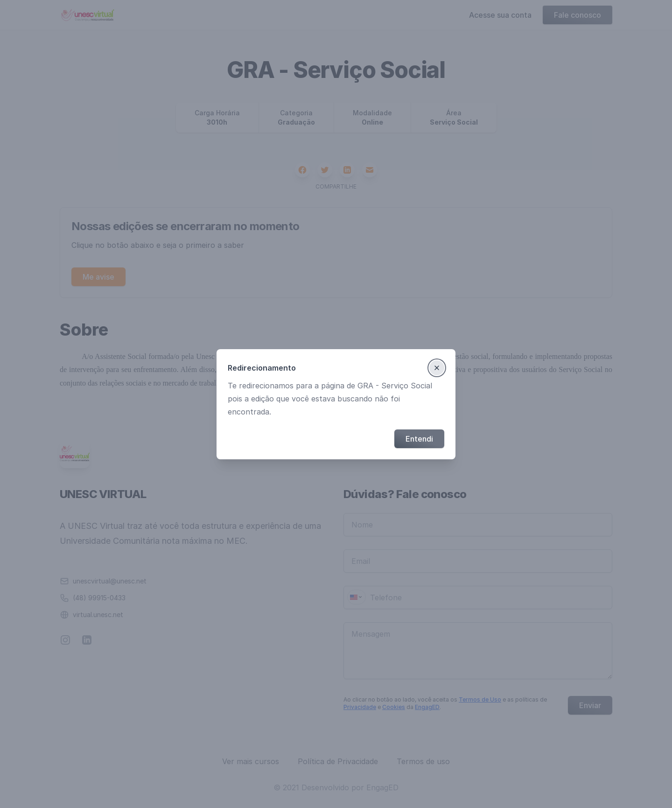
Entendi (419, 439)
